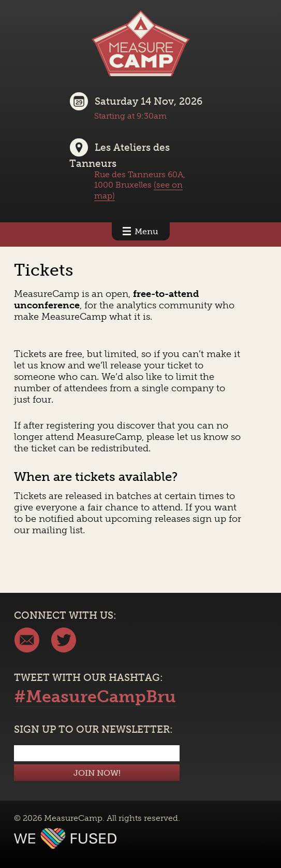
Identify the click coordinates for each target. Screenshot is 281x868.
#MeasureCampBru (95, 696)
